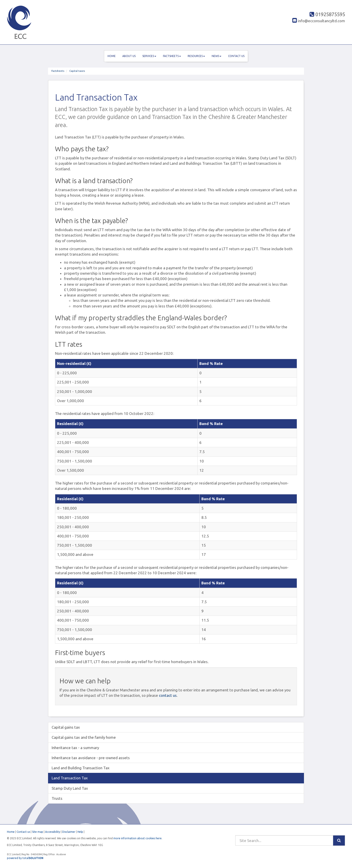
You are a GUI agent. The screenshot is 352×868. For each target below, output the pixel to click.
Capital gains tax (66, 727)
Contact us (236, 56)
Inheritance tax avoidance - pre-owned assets (91, 758)
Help (80, 832)
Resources (196, 56)
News (217, 56)
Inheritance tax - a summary (75, 748)
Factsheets (172, 56)
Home (112, 56)
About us (129, 56)
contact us (168, 695)
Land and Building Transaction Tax (81, 768)
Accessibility (53, 832)
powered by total (25, 858)
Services (149, 56)
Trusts (57, 798)
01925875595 (327, 14)
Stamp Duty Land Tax (70, 788)
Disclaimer (69, 832)
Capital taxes (77, 71)
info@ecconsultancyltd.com (319, 21)
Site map (38, 832)
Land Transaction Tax (70, 778)
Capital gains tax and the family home (84, 737)
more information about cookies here (137, 838)
